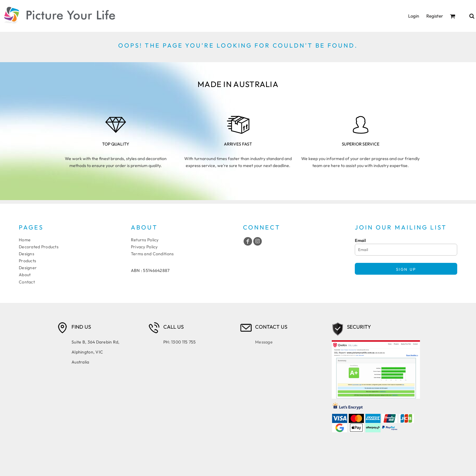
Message (264, 342)
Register (435, 16)
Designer (28, 268)
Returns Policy (145, 240)
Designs (27, 254)
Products (27, 261)
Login (414, 16)
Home (25, 240)
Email (360, 240)
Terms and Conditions (152, 254)
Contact (27, 282)
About (25, 275)
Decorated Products (39, 247)
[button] (453, 16)
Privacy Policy (144, 247)
